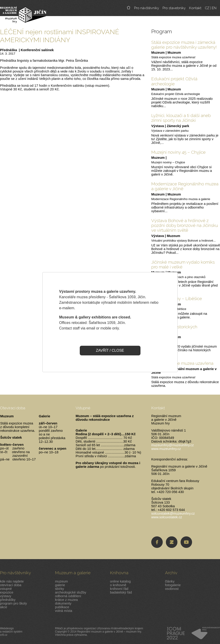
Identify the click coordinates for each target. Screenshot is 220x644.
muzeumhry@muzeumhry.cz (173, 445)
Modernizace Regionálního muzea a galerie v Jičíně (185, 186)
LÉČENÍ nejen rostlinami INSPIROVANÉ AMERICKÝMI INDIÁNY (60, 36)
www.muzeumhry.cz (166, 449)
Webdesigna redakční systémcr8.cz (11, 632)
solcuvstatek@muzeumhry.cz (173, 513)
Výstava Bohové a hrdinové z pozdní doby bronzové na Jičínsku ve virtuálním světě (185, 225)
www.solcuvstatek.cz (167, 517)
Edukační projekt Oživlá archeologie (174, 81)
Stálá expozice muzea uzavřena (182, 363)
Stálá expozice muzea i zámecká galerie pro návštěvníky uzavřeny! (184, 45)
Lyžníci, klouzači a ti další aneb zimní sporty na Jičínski (181, 118)
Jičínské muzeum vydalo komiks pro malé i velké (183, 264)
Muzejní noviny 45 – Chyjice (178, 152)
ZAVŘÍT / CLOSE (110, 350)
